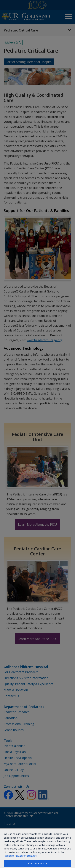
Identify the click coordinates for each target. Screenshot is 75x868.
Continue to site (37, 863)
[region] (37, 848)
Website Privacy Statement (21, 856)
